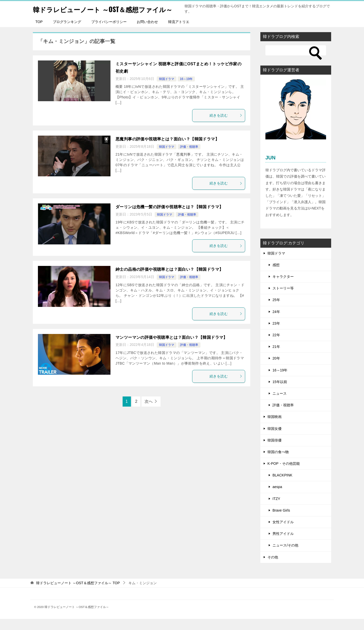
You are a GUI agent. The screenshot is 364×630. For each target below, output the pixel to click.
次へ (149, 413)
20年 (276, 369)
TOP (39, 33)
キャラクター (283, 288)
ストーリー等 (283, 299)
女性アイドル (283, 533)
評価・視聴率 (189, 158)
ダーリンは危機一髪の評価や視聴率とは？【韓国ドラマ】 (169, 218)
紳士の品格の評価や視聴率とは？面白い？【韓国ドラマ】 (169, 280)
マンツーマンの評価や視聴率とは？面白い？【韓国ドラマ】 (172, 349)
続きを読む (226, 127)
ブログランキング (67, 33)
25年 (276, 311)
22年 (276, 346)
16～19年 (186, 90)
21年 (276, 358)
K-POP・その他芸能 (284, 475)
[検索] (296, 61)
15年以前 (280, 393)
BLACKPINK (282, 486)
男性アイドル (283, 545)
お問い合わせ (147, 33)
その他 (273, 568)
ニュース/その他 (285, 556)
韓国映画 (275, 428)
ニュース (280, 405)
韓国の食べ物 (278, 463)
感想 (276, 276)
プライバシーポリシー (109, 33)
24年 (276, 323)
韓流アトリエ (179, 33)
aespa (277, 498)
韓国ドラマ (167, 90)
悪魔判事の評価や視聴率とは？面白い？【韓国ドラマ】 (167, 150)
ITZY (276, 510)
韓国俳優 (275, 451)
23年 (276, 334)
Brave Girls (281, 521)
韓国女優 (275, 440)
